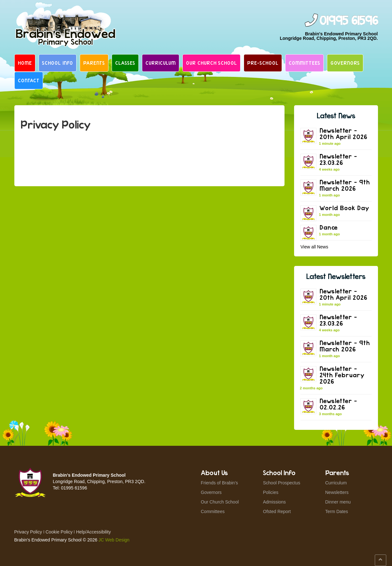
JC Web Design (114, 540)
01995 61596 (349, 21)
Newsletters (337, 492)
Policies (271, 492)
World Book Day (344, 208)
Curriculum (161, 63)
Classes (125, 63)
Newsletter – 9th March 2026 (345, 185)
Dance (329, 227)
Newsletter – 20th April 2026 (344, 133)
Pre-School (263, 63)
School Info (58, 63)
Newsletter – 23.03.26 (338, 159)
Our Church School (211, 63)
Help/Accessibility (93, 532)
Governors (345, 63)
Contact (29, 80)
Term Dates (337, 511)
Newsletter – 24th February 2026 (342, 375)
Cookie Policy (59, 532)
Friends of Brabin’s (219, 483)
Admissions (275, 502)
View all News (314, 247)
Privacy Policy (28, 532)
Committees (304, 63)
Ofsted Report (277, 511)
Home (25, 63)
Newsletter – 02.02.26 (338, 404)
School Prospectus (282, 483)
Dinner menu (338, 502)
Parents (94, 63)
